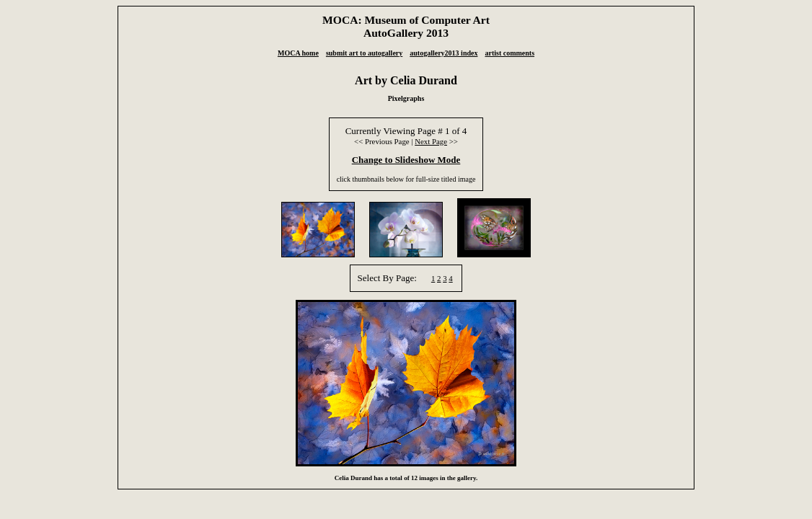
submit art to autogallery (364, 53)
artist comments (509, 53)
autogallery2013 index (443, 53)
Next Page (431, 141)
